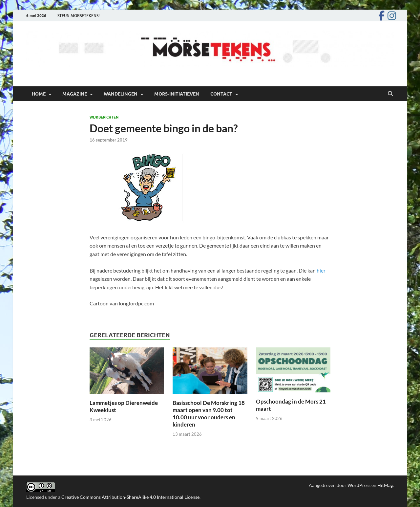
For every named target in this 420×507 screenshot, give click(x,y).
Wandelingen (121, 94)
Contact (221, 94)
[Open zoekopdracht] (390, 94)
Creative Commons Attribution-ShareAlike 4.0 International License (130, 497)
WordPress (359, 485)
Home (39, 94)
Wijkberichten (104, 117)
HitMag (385, 485)
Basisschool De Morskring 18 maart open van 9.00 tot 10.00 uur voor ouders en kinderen (209, 414)
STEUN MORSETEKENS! (79, 16)
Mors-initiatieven (177, 94)
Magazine (75, 94)
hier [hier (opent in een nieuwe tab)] (321, 270)
